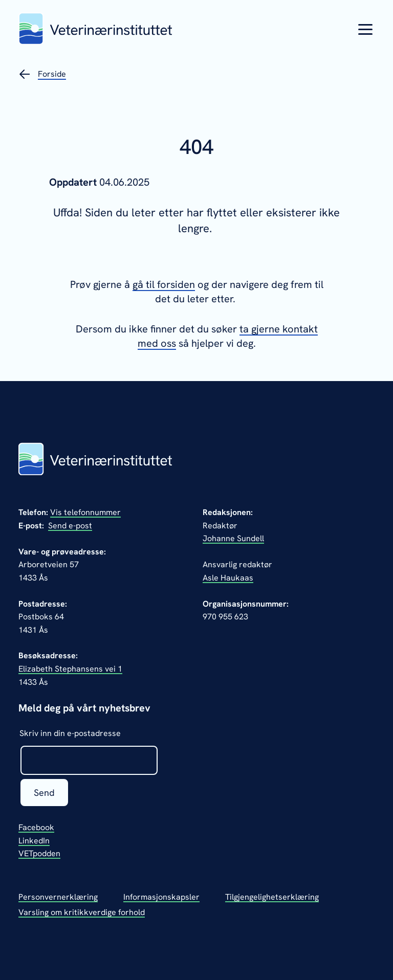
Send (44, 793)
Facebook (36, 827)
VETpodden (39, 853)
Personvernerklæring (58, 897)
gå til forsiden (164, 284)
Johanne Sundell (233, 538)
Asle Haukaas (228, 578)
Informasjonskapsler (161, 897)
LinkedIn (34, 841)
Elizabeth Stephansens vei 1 (70, 669)
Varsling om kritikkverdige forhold (82, 912)
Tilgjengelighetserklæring (272, 897)
